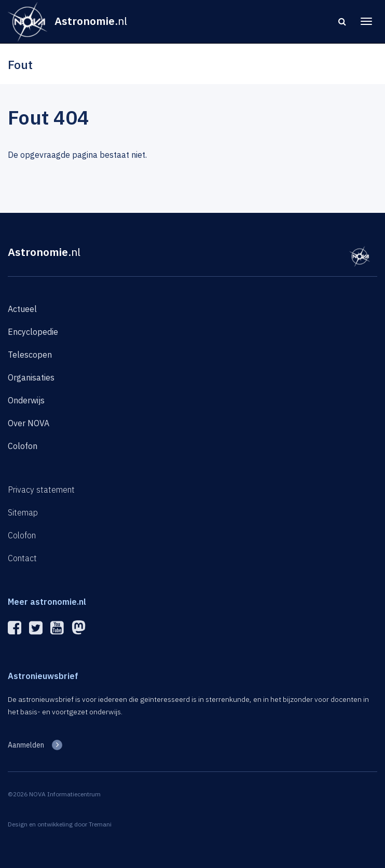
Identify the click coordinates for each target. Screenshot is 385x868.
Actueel (22, 309)
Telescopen (30, 355)
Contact (22, 558)
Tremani (100, 824)
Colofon (23, 446)
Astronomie (44, 252)
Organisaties (31, 377)
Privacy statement (41, 490)
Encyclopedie (33, 332)
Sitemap (23, 512)
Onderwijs (26, 400)
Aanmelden (26, 745)
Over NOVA (29, 423)
